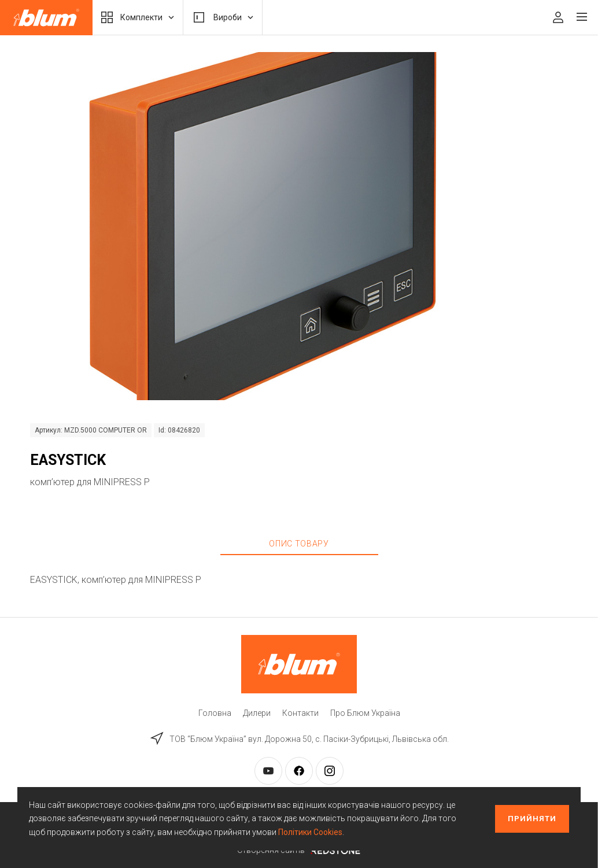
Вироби (223, 17)
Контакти (300, 713)
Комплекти (138, 17)
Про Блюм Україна (365, 713)
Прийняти (532, 819)
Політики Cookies (310, 832)
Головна (215, 713)
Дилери (257, 713)
